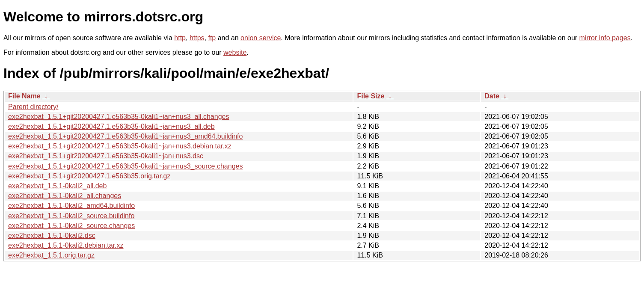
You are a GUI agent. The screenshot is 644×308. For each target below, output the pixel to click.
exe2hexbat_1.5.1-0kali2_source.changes (71, 226)
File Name (24, 96)
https (197, 38)
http (180, 38)
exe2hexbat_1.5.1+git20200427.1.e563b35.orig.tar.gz (89, 176)
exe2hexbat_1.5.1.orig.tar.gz (51, 255)
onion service (261, 38)
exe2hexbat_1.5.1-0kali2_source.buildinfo (71, 216)
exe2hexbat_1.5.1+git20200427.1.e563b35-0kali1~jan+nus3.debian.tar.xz (120, 146)
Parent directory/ (33, 107)
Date (492, 96)
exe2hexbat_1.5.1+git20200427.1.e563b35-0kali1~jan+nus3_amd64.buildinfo (125, 136)
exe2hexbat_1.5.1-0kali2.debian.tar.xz (66, 245)
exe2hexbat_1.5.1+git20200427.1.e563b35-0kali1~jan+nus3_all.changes (119, 117)
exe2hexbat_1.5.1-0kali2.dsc (52, 235)
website (235, 52)
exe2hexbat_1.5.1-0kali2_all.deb (57, 186)
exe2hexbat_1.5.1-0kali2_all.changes (65, 196)
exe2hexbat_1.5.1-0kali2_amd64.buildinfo (71, 206)
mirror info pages (605, 38)
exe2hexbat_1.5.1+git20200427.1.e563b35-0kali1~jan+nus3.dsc (106, 156)
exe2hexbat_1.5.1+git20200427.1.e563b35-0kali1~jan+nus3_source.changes (125, 166)
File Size (371, 96)
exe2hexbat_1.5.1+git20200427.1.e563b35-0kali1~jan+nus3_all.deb (111, 126)
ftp (212, 38)
